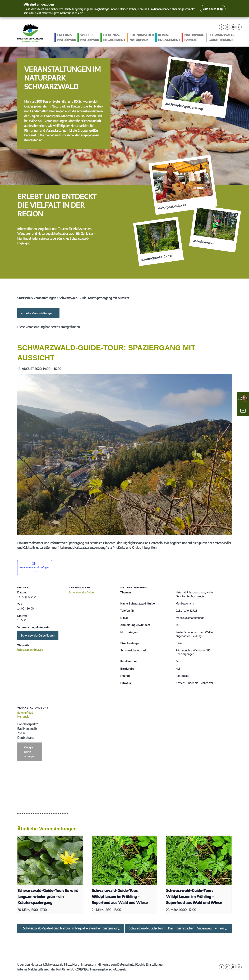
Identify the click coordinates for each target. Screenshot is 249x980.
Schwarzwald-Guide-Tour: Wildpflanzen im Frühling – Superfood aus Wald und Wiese (120, 896)
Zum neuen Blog (213, 9)
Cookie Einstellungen (150, 964)
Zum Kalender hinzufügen (35, 567)
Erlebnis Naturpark (67, 37)
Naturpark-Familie (194, 37)
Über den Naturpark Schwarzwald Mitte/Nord (48, 964)
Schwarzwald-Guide (81, 592)
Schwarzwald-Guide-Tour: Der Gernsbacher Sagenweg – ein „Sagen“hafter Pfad (176, 928)
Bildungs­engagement (114, 37)
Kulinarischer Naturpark (142, 37)
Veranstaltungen (45, 298)
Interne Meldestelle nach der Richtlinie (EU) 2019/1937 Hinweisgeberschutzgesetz (72, 969)
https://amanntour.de (30, 650)
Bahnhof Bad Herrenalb (25, 715)
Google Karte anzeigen (30, 752)
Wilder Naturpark (90, 37)
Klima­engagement (169, 37)
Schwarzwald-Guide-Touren (38, 636)
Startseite (24, 298)
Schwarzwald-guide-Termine (222, 37)
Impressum (88, 964)
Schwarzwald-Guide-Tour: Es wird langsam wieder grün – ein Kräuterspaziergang (48, 896)
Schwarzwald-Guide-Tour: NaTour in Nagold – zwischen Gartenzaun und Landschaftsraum (71, 928)
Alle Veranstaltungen (39, 313)
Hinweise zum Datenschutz (116, 964)
